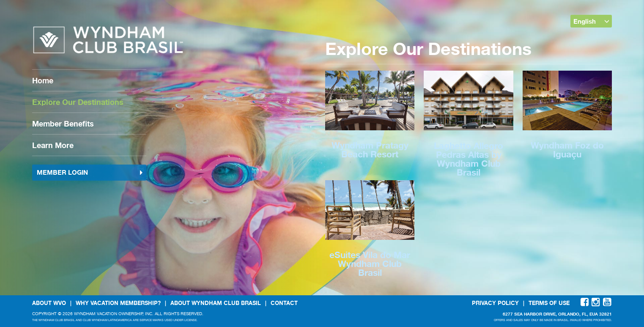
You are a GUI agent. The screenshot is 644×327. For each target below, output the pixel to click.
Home (43, 80)
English (591, 21)
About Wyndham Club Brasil (216, 303)
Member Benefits (63, 124)
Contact (284, 303)
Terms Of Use (549, 303)
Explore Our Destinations (78, 102)
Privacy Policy (495, 303)
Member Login (90, 172)
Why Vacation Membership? (118, 303)
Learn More (53, 145)
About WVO (49, 303)
